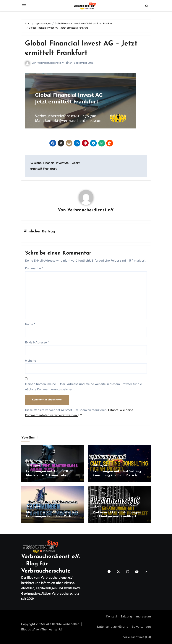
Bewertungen (141, 627)
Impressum (143, 616)
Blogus (28, 629)
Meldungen (33, 465)
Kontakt (112, 616)
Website (31, 360)
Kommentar (34, 268)
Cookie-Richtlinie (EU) (136, 637)
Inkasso (97, 506)
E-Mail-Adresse (37, 342)
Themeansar (52, 629)
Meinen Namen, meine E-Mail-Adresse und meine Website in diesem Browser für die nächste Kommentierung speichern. (83, 387)
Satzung (126, 616)
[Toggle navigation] (24, 6)
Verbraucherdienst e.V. (51, 63)
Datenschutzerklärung (113, 627)
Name (30, 324)
